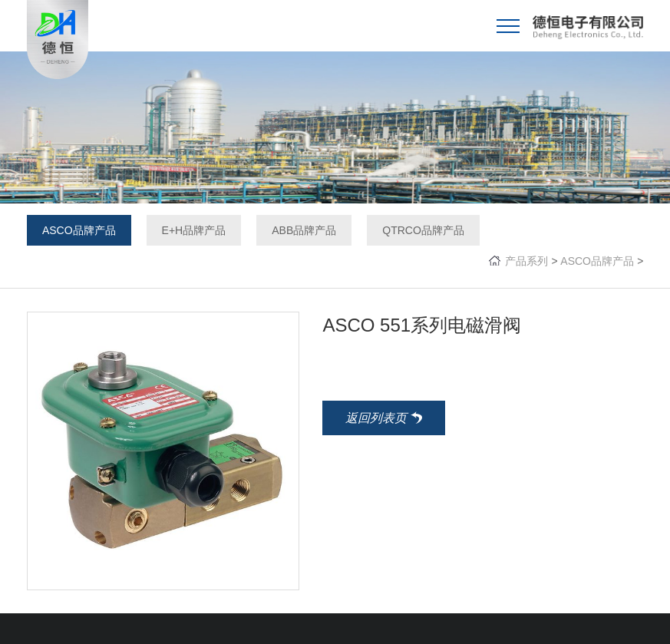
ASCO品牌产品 (79, 230)
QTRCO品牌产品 (423, 230)
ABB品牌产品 (304, 230)
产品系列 (526, 261)
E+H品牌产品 (194, 230)
